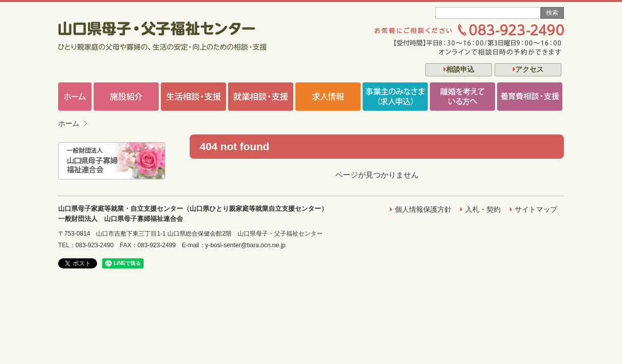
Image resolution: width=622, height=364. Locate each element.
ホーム (69, 124)
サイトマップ (536, 210)
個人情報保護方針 (423, 210)
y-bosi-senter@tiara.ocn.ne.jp (246, 245)
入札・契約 (483, 210)
